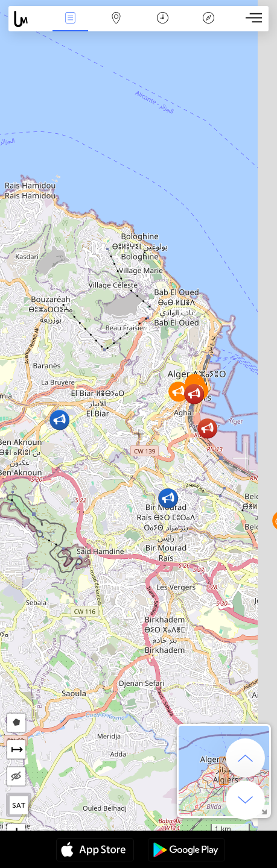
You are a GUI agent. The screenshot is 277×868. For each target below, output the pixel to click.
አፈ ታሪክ (208, 19)
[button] (59, 420)
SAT (19, 805)
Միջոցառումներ (71, 19)
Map (116, 19)
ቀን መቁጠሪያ (163, 19)
